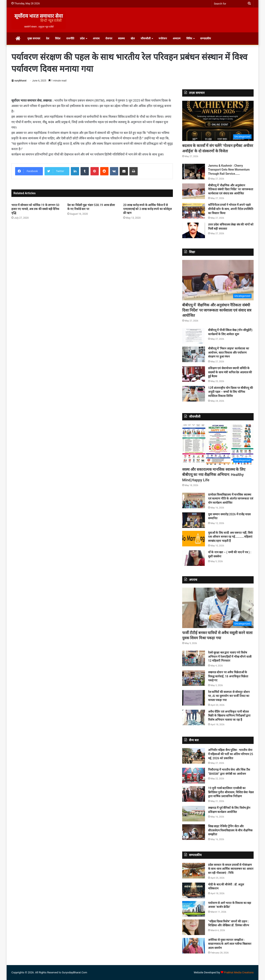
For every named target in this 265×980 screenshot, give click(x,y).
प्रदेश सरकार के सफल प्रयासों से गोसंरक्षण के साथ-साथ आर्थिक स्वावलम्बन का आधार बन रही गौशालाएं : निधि (231, 869)
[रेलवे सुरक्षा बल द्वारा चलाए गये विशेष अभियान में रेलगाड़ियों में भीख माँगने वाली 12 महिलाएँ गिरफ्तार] (194, 658)
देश (48, 38)
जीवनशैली (146, 38)
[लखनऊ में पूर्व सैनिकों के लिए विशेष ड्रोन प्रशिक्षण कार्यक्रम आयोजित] (194, 814)
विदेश (58, 38)
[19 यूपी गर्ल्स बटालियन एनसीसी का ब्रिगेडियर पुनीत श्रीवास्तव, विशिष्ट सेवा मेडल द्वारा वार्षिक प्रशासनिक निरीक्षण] (194, 794)
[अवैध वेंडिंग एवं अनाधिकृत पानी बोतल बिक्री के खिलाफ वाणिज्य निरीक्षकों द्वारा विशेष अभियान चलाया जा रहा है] (194, 717)
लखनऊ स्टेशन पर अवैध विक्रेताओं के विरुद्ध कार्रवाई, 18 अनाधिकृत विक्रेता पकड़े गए (228, 676)
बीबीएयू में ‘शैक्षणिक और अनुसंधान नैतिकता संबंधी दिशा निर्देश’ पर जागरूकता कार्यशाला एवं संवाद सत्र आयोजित (231, 189)
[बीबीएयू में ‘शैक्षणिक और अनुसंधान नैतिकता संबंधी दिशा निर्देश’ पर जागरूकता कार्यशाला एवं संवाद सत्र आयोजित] (194, 191)
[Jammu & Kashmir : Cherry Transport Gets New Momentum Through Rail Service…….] (194, 172)
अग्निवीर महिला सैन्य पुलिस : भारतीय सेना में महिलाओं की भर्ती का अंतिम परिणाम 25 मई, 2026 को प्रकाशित (231, 754)
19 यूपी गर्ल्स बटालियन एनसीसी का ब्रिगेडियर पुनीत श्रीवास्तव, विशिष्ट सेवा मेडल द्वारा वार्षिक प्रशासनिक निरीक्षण (231, 792)
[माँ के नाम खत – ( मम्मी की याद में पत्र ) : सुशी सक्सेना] (194, 558)
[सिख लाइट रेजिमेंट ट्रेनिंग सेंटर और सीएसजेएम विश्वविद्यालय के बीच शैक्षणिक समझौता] (194, 832)
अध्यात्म (177, 38)
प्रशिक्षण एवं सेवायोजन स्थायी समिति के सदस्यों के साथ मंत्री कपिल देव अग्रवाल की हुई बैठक (230, 372)
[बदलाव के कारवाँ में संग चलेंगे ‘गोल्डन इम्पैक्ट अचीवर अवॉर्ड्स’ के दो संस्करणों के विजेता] (218, 121)
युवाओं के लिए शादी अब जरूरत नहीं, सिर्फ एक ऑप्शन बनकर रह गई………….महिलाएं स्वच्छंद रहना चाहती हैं (230, 537)
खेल (133, 38)
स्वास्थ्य (121, 38)
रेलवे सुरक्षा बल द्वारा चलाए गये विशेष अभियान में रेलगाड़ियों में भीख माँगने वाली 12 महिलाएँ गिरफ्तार (230, 657)
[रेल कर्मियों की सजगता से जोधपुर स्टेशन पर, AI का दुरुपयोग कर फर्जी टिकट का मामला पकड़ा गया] (194, 698)
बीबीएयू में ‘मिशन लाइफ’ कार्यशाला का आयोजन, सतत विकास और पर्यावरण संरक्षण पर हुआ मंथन (229, 352)
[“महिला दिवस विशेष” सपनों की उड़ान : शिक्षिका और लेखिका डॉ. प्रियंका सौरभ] (194, 927)
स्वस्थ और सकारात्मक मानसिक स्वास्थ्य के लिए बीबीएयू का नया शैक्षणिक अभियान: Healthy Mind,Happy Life (214, 475)
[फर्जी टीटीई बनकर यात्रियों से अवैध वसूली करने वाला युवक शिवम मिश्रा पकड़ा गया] (218, 608)
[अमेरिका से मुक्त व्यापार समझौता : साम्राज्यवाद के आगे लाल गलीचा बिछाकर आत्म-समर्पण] (194, 946)
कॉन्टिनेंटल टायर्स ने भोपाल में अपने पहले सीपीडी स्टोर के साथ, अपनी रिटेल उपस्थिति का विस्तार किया (231, 209)
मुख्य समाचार (34, 38)
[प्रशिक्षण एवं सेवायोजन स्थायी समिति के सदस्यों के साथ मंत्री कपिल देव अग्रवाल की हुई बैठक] (194, 374)
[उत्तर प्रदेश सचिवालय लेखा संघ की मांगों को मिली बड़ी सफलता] (194, 230)
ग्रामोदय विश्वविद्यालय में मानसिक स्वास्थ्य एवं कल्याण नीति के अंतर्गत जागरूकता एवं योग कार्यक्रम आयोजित (231, 499)
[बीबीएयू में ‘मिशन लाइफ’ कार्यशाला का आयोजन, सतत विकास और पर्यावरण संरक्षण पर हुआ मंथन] (194, 354)
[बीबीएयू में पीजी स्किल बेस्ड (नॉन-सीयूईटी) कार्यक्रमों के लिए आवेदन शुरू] (194, 336)
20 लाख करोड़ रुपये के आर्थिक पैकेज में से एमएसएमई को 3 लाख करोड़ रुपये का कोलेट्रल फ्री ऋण (147, 209)
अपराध (96, 38)
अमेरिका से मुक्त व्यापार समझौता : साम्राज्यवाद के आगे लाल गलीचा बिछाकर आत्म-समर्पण (230, 944)
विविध (189, 38)
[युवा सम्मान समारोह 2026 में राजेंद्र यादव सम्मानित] (194, 520)
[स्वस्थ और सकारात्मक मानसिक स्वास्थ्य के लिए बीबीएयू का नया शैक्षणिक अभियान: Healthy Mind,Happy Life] (218, 445)
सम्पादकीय (206, 38)
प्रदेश (82, 38)
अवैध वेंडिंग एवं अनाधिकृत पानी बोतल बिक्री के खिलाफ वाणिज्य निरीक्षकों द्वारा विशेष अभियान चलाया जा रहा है (229, 716)
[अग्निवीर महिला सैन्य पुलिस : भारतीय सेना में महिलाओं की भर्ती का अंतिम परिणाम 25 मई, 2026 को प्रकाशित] (194, 756)
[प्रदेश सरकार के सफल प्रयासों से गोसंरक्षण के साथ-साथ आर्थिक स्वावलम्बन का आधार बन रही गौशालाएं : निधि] (194, 871)
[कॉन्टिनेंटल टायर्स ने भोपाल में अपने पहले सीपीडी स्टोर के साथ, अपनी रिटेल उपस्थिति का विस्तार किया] (194, 211)
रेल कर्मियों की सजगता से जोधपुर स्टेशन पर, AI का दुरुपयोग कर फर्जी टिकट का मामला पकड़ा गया (229, 696)
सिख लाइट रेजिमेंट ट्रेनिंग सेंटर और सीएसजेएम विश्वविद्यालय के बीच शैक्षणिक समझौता (230, 830)
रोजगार (109, 38)
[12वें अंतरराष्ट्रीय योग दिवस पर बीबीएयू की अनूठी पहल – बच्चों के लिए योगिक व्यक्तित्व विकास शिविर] (194, 394)
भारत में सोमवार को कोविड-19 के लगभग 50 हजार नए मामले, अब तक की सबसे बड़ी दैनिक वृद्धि (35, 209)
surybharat (20, 81)
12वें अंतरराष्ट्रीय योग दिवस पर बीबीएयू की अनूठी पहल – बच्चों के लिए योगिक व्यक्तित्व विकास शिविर (231, 392)
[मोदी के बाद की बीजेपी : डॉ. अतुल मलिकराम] (194, 890)
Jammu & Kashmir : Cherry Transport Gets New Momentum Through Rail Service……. (229, 170)
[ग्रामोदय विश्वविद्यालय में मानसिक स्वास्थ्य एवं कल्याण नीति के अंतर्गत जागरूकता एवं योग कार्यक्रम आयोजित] (194, 500)
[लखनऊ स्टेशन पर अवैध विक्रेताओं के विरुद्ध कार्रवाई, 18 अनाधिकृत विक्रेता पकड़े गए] (194, 678)
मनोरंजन (163, 38)
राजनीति (70, 38)
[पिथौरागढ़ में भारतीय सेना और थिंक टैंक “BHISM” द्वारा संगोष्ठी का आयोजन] (194, 776)
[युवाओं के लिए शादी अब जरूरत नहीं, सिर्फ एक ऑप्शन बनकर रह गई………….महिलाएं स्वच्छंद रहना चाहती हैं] (194, 539)
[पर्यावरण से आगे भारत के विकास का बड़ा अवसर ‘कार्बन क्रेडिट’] (194, 909)
